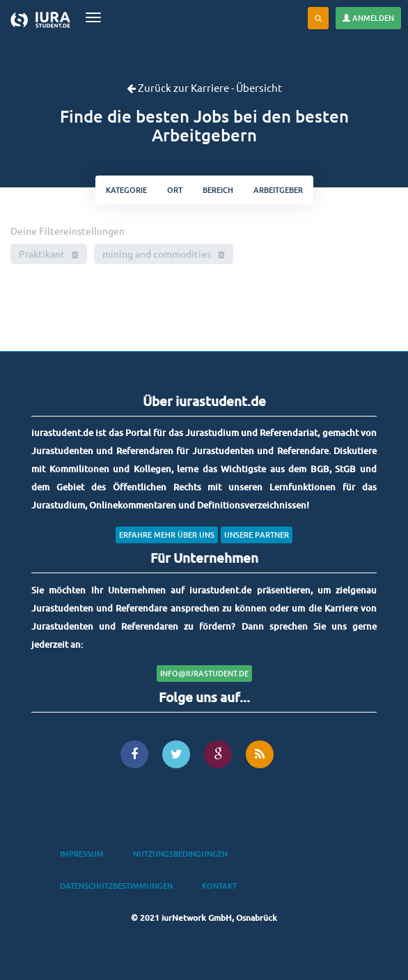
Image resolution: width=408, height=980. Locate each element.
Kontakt (219, 886)
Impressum (82, 854)
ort (175, 190)
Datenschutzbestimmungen (116, 886)
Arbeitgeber (278, 190)
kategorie (126, 190)
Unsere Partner (257, 535)
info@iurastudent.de (204, 673)
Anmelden (368, 18)
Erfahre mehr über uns (167, 535)
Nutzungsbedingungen (180, 854)
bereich (218, 190)
